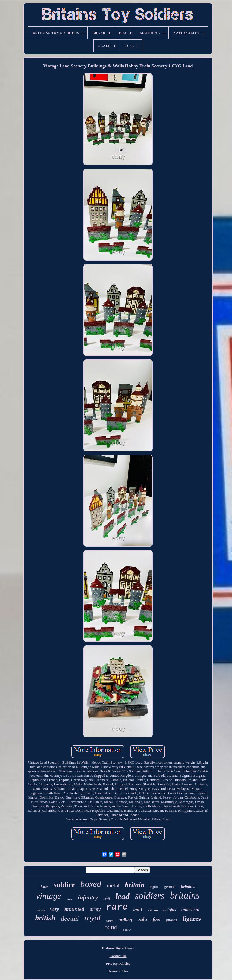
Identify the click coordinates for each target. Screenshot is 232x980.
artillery (126, 920)
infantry (88, 897)
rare (117, 907)
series (40, 910)
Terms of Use (118, 971)
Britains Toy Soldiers (118, 948)
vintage (49, 896)
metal (113, 885)
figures (191, 919)
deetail (70, 919)
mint (138, 909)
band (111, 927)
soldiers (150, 896)
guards (171, 920)
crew (70, 899)
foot (156, 919)
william (153, 910)
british (45, 918)
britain (135, 885)
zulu (143, 919)
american (190, 909)
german (170, 887)
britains (185, 895)
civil (107, 899)
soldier (64, 885)
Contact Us (118, 956)
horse (44, 887)
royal (92, 918)
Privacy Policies (118, 963)
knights (170, 910)
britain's (188, 887)
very (55, 909)
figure (154, 887)
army (95, 909)
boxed (91, 884)
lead (122, 896)
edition (127, 929)
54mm (110, 921)
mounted (74, 909)
